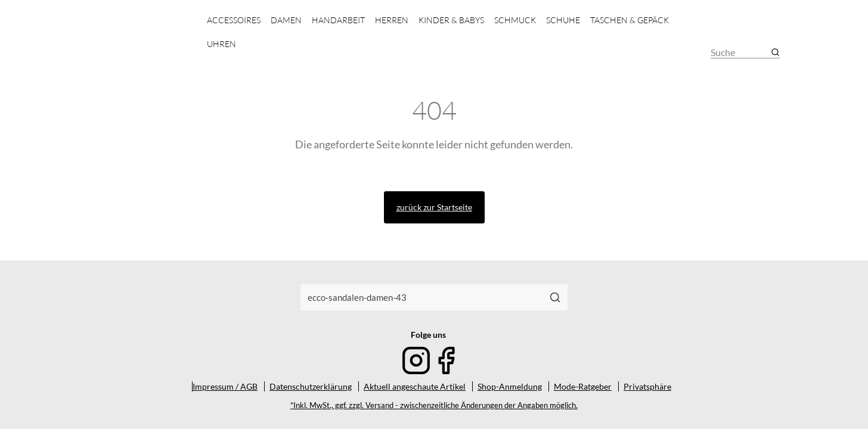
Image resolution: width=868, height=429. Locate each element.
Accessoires (234, 20)
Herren (392, 20)
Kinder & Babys (451, 20)
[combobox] (422, 297)
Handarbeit (338, 20)
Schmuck (515, 20)
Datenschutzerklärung (311, 386)
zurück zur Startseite (434, 207)
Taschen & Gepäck (630, 20)
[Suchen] (555, 297)
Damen (286, 20)
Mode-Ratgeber (583, 386)
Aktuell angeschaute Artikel (415, 386)
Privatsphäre (647, 386)
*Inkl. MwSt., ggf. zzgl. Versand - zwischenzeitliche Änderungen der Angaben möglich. (434, 405)
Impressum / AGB (225, 386)
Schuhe (563, 20)
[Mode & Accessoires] (141, 42)
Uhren (221, 44)
